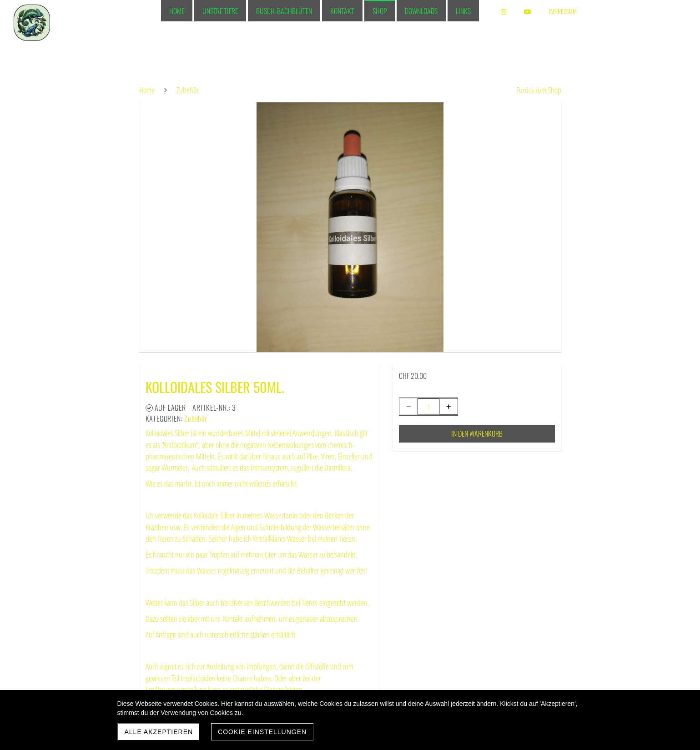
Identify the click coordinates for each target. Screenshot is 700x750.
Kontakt (233, 619)
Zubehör (196, 418)
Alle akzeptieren (159, 732)
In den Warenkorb (477, 433)
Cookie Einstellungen (262, 732)
